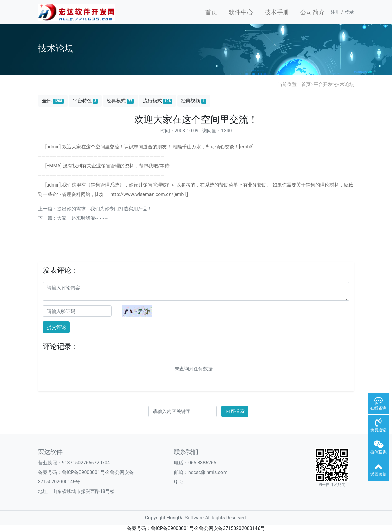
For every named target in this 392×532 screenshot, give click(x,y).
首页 (211, 12)
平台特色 (85, 101)
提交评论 (56, 327)
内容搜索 (235, 411)
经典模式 (120, 101)
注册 (335, 12)
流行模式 (158, 101)
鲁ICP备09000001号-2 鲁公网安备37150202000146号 (208, 528)
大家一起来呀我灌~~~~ (83, 218)
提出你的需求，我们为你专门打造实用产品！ (105, 209)
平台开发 (323, 84)
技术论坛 (344, 84)
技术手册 (277, 12)
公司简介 (313, 12)
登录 (349, 12)
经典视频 (194, 101)
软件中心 (241, 12)
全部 (53, 101)
